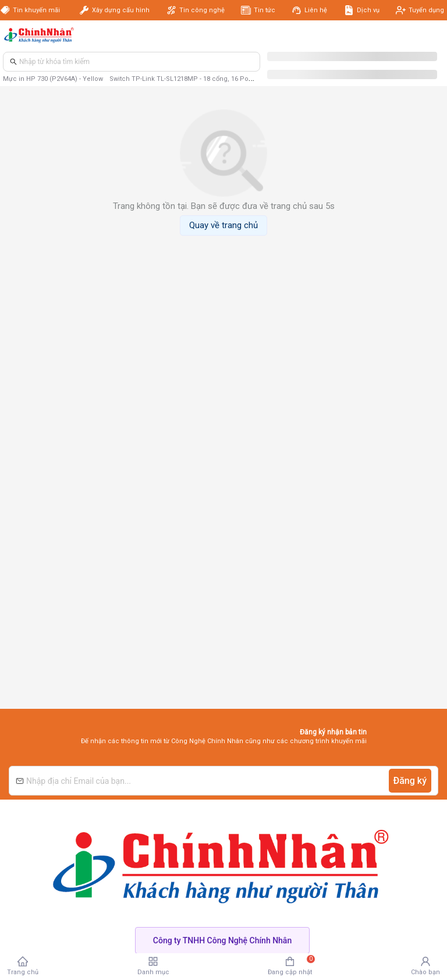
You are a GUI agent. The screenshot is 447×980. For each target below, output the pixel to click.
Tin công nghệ (202, 10)
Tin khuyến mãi (38, 10)
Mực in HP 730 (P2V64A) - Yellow (53, 79)
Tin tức (265, 10)
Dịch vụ (368, 10)
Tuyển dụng (426, 10)
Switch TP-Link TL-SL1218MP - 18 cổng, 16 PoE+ (183, 79)
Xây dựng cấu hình (121, 10)
